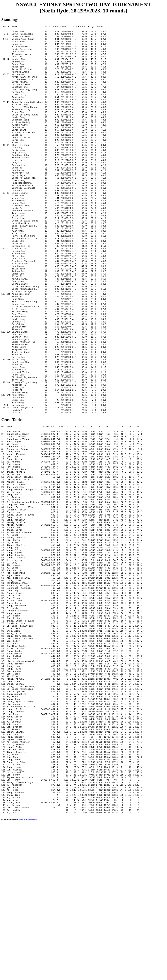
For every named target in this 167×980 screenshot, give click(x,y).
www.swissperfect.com (28, 975)
